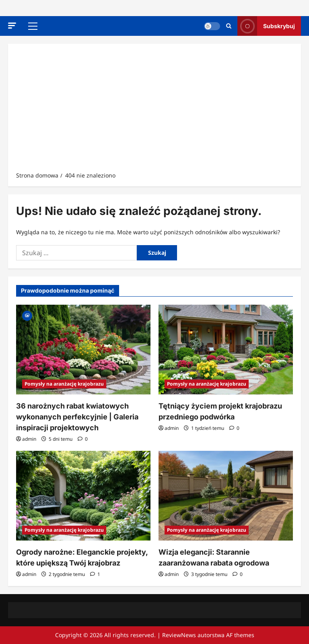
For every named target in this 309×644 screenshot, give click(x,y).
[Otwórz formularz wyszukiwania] (229, 26)
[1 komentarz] (95, 574)
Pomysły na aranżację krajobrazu (64, 384)
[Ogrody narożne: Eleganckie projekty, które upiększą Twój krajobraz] (83, 496)
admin (29, 439)
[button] (12, 26)
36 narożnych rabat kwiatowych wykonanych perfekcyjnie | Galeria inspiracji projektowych (77, 417)
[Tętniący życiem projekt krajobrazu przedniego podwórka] (226, 350)
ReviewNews (179, 635)
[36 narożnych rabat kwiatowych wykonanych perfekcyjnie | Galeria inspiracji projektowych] (83, 350)
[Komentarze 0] (83, 439)
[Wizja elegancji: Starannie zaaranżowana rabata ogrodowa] (226, 496)
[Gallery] (27, 315)
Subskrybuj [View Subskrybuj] (266, 26)
